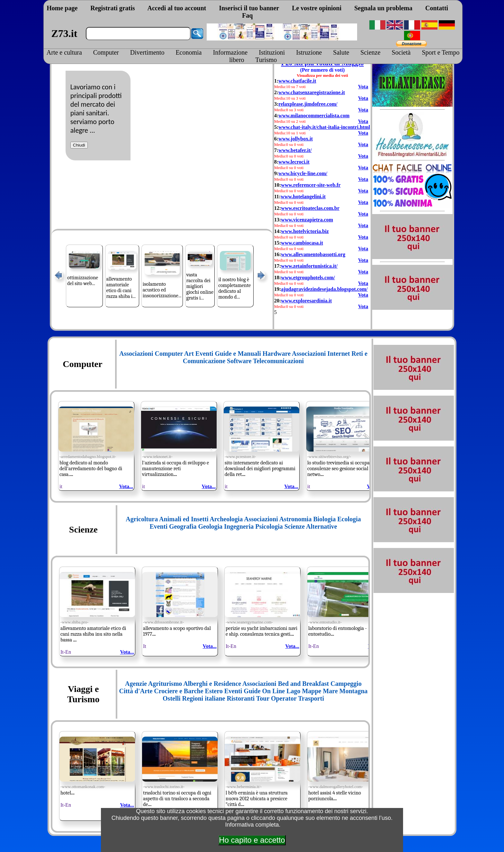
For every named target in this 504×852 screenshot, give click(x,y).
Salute (341, 52)
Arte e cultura (64, 52)
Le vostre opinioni (317, 8)
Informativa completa (252, 825)
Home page (62, 8)
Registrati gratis (113, 8)
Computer (106, 52)
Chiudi (79, 145)
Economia (189, 52)
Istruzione (309, 52)
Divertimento (147, 52)
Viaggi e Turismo (83, 694)
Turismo (266, 60)
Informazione (230, 52)
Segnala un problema (383, 8)
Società (401, 52)
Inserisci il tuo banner (249, 8)
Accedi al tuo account (177, 8)
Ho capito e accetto (252, 840)
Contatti (437, 8)
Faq (247, 15)
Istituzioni (272, 52)
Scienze (370, 52)
